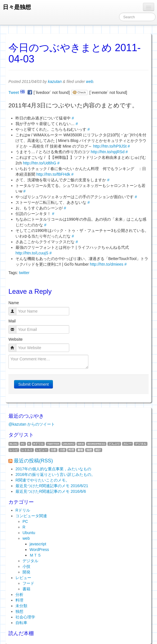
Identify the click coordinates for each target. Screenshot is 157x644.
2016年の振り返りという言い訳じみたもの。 (55, 474)
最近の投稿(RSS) (33, 461)
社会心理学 (25, 617)
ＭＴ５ (35, 555)
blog (14, 444)
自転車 (21, 623)
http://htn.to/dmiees (106, 264)
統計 (98, 450)
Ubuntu (69, 444)
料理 (71, 450)
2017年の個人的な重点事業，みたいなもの (53, 469)
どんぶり (114, 444)
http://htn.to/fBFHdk (53, 174)
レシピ (14, 450)
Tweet (14, 92)
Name (14, 303)
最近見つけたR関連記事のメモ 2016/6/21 (52, 486)
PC (23, 444)
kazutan (55, 82)
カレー (127, 444)
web (90, 82)
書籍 (80, 450)
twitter (24, 273)
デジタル (141, 444)
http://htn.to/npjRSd (108, 152)
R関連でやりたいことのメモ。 (42, 480)
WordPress (96, 444)
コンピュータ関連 (31, 516)
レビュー (42, 450)
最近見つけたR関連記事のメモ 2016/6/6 (51, 491)
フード (28, 583)
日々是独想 (17, 7)
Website (15, 339)
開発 (26, 572)
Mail (12, 321)
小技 (62, 450)
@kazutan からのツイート (32, 424)
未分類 (21, 606)
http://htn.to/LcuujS (32, 253)
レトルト (27, 450)
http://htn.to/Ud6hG (39, 163)
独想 (89, 450)
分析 (53, 450)
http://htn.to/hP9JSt (110, 146)
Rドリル (38, 444)
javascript (38, 544)
